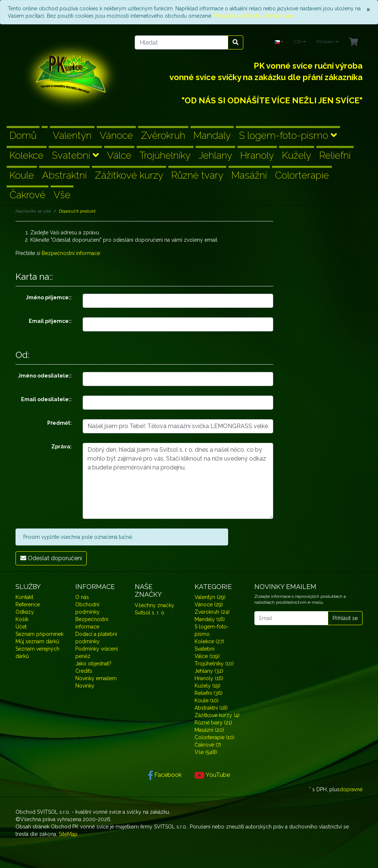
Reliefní (335, 155)
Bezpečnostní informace (71, 253)
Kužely (297, 155)
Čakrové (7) (208, 745)
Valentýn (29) (210, 597)
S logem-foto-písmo (288, 135)
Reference (28, 604)
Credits (84, 671)
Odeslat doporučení (51, 558)
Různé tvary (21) (213, 723)
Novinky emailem (96, 678)
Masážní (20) (209, 730)
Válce (119, 155)
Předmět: (59, 423)
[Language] (279, 42)
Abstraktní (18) (211, 708)
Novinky (85, 686)
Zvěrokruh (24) (212, 612)
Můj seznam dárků (37, 641)
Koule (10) (207, 700)
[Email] (291, 618)
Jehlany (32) (209, 671)
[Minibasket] (353, 42)
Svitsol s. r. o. (150, 613)
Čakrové (28, 195)
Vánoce (116, 135)
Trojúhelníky (165, 155)
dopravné (351, 789)
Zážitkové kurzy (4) (217, 715)
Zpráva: (61, 447)
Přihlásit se (345, 618)
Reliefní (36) (209, 693)
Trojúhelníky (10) (214, 664)
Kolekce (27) (209, 641)
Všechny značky (154, 605)
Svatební (75, 155)
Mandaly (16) (210, 619)
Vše (62, 195)
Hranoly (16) (209, 678)
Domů (23, 135)
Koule (22, 175)
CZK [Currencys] (300, 42)
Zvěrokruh (163, 135)
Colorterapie (302, 175)
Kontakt (24, 597)
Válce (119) (207, 656)
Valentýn (72, 135)
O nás (82, 597)
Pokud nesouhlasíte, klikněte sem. (254, 16)
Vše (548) (206, 752)
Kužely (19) (207, 686)
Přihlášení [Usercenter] (327, 42)
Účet (21, 627)
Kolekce (27, 155)
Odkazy (25, 612)
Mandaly (212, 135)
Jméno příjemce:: (49, 297)
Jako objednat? (93, 664)
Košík (22, 619)
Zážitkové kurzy (129, 175)
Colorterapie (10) (214, 737)
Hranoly (257, 155)
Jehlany (215, 155)
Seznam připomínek (39, 634)
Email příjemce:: (50, 321)
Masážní (249, 175)
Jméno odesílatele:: (45, 376)
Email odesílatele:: (46, 399)
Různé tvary (197, 175)
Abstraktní (64, 175)
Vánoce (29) (209, 604)
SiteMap (68, 834)
